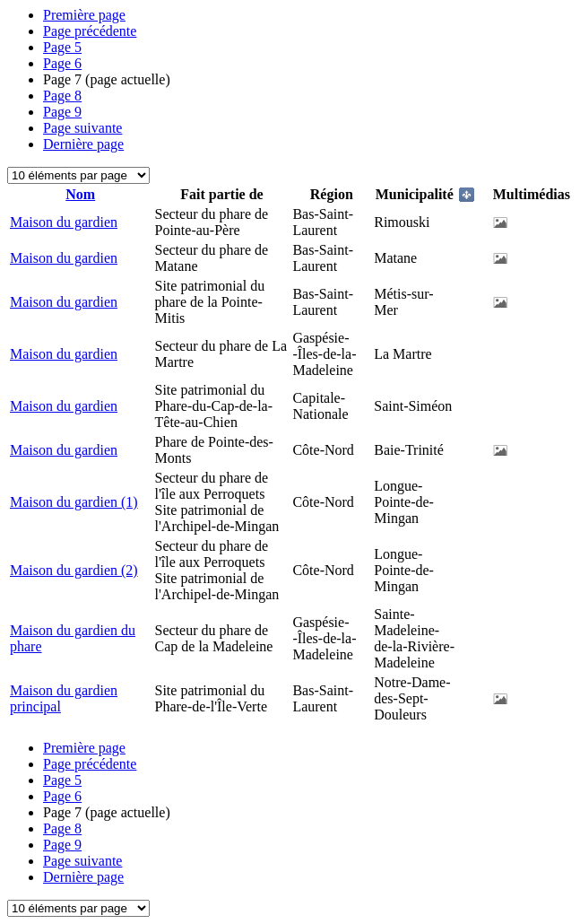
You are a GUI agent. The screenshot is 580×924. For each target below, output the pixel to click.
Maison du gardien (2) (74, 570)
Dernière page (83, 144)
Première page (84, 15)
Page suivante (82, 128)
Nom (80, 194)
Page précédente (90, 31)
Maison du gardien (64, 222)
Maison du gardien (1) (74, 502)
